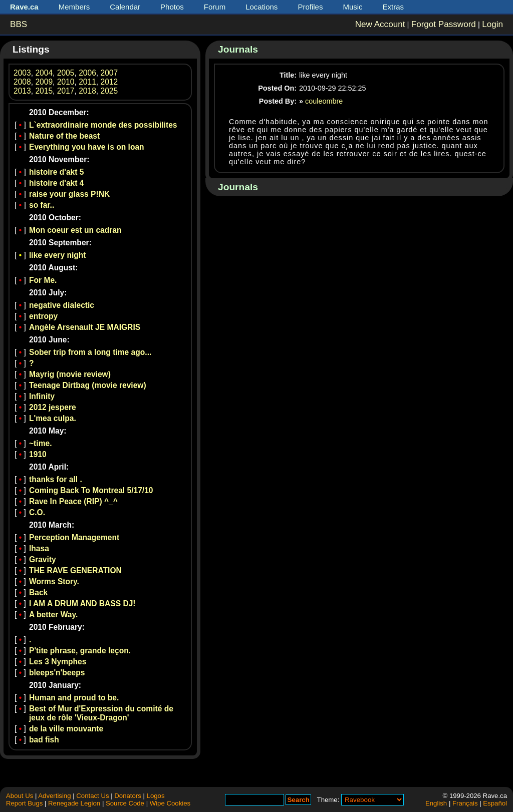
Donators (128, 796)
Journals (238, 49)
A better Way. (53, 615)
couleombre (324, 101)
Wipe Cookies (170, 803)
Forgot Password (444, 24)
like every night (58, 255)
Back (38, 592)
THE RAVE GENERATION (75, 570)
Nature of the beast (64, 136)
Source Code (125, 803)
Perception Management (74, 537)
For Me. (43, 280)
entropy (43, 316)
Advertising (54, 796)
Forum (215, 7)
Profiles (310, 7)
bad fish (44, 740)
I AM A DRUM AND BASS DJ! (82, 603)
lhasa (39, 548)
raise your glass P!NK (69, 194)
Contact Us (92, 796)
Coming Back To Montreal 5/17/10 (91, 490)
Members (74, 7)
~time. (41, 443)
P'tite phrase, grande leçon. (80, 651)
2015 (44, 91)
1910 (38, 454)
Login (492, 24)
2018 (87, 91)
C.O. (37, 512)
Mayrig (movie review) (70, 374)
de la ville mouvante (66, 729)
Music (352, 7)
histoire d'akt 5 (56, 172)
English (436, 803)
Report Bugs (24, 803)
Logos (156, 796)
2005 (66, 73)
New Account (380, 24)
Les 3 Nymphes (58, 662)
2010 (66, 82)
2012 (109, 82)
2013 (22, 91)
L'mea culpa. (53, 418)
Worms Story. (54, 581)
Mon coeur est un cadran (75, 230)
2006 (87, 73)
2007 (109, 73)
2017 (66, 91)
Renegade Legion (74, 803)
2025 (109, 91)
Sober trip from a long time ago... (90, 352)
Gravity (43, 559)
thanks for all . (56, 479)
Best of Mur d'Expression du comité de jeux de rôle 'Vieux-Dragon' (101, 713)
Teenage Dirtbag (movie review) (88, 385)
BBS (19, 24)
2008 (22, 82)
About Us (20, 796)
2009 (44, 82)
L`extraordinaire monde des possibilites (103, 125)
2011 (87, 82)
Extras (394, 7)
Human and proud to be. (74, 698)
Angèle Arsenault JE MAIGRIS (85, 327)
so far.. (42, 205)
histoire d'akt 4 (56, 183)
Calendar (125, 7)
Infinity (42, 396)
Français (465, 803)
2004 (44, 73)
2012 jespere (53, 407)
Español (495, 803)
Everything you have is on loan (87, 147)
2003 (22, 73)
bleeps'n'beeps (57, 673)
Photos (172, 7)
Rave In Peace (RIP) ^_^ (73, 501)
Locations (262, 7)
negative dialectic (62, 305)
